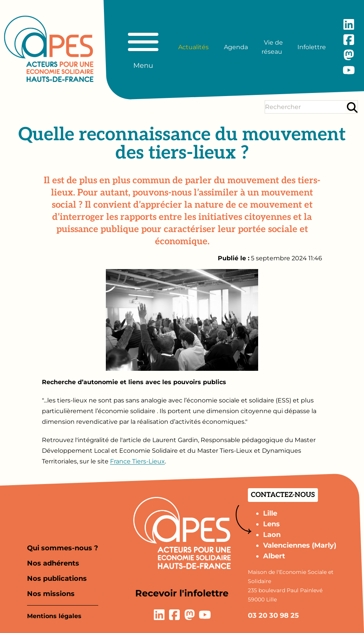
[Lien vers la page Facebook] (349, 40)
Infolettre (312, 47)
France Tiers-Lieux (137, 461)
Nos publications (57, 579)
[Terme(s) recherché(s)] (305, 107)
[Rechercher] (352, 107)
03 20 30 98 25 (273, 615)
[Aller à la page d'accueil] (49, 49)
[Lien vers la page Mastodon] (349, 55)
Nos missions (51, 594)
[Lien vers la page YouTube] (349, 70)
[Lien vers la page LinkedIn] (349, 24)
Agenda (236, 47)
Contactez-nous (283, 495)
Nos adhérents (53, 563)
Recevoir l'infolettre (182, 593)
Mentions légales (54, 616)
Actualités (193, 47)
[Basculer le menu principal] (143, 47)
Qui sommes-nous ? (63, 548)
